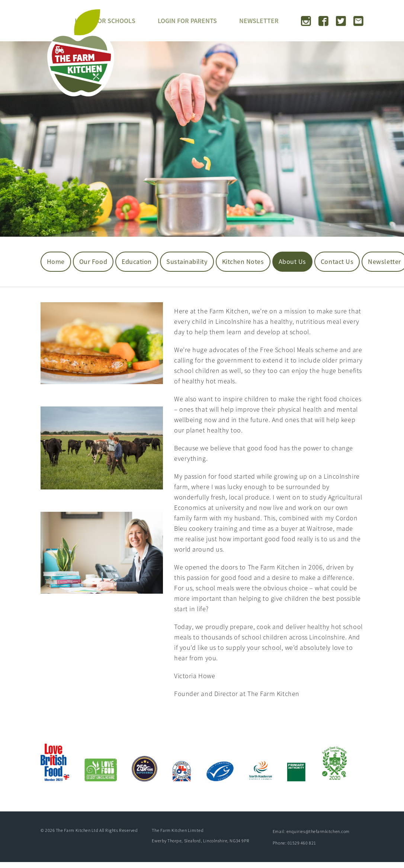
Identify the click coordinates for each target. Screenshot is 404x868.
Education (137, 261)
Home (56, 261)
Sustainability (187, 261)
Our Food (93, 261)
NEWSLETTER (259, 21)
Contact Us (337, 261)
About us (292, 261)
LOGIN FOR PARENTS (187, 21)
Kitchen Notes (243, 261)
